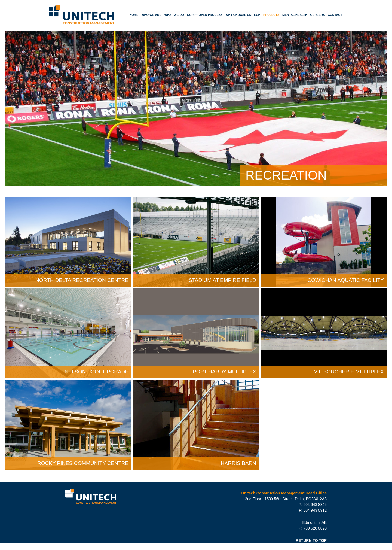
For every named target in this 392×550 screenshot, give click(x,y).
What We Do (174, 15)
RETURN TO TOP (311, 540)
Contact (335, 15)
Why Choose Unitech (243, 15)
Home (134, 15)
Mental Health (295, 15)
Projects (271, 15)
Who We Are (151, 15)
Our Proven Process (205, 15)
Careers (318, 15)
